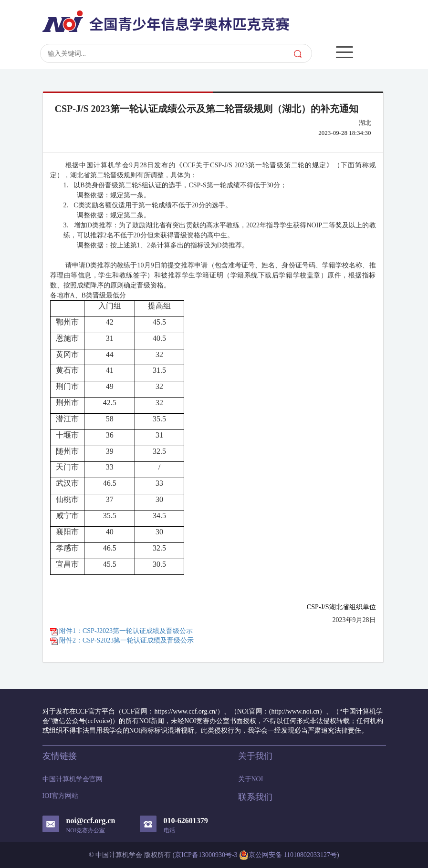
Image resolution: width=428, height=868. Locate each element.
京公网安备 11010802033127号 (288, 855)
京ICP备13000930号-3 (206, 855)
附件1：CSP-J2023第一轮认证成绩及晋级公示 (122, 631)
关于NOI (251, 779)
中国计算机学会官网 (73, 779)
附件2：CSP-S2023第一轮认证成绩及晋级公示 (122, 640)
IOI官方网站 (60, 796)
